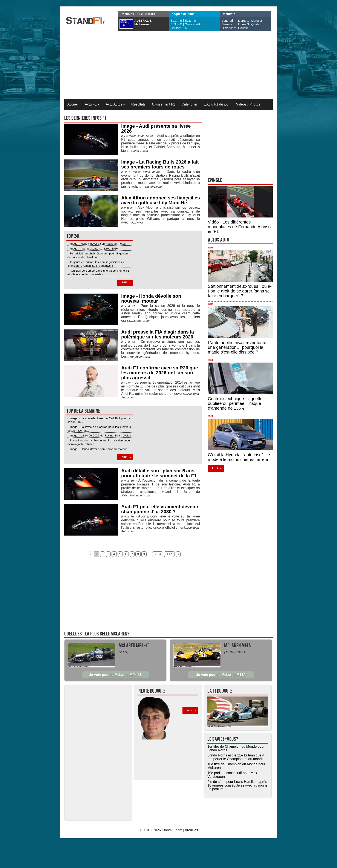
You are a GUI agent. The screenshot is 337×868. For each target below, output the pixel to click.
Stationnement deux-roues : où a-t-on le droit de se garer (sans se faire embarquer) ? (240, 291)
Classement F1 (164, 104)
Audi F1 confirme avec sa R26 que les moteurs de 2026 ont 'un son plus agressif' (160, 373)
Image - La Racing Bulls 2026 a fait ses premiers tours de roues (160, 164)
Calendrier (190, 104)
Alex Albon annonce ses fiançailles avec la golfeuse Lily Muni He (161, 200)
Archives (191, 830)
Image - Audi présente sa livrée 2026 (156, 129)
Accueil (73, 104)
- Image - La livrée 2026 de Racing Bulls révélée (99, 436)
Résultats (139, 104)
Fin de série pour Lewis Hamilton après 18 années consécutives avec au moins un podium (237, 785)
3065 (169, 554)
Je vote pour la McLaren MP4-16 (115, 675)
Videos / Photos (248, 104)
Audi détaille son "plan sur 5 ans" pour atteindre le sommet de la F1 (159, 473)
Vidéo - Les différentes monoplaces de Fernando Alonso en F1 (239, 227)
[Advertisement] (168, 66)
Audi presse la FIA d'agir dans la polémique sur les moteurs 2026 (158, 334)
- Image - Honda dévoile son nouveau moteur (97, 244)
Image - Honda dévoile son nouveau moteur (151, 299)
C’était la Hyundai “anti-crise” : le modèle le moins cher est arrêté (239, 457)
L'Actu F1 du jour (217, 104)
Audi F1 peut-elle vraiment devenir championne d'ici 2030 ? (160, 509)
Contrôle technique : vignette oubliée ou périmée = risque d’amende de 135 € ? (235, 403)
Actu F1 (92, 104)
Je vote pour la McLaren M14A (221, 675)
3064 (158, 554)
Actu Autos (115, 104)
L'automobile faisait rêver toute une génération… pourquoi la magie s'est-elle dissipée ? (237, 347)
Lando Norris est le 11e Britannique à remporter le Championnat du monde (236, 757)
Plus (125, 282)
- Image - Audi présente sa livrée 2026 (93, 249)
